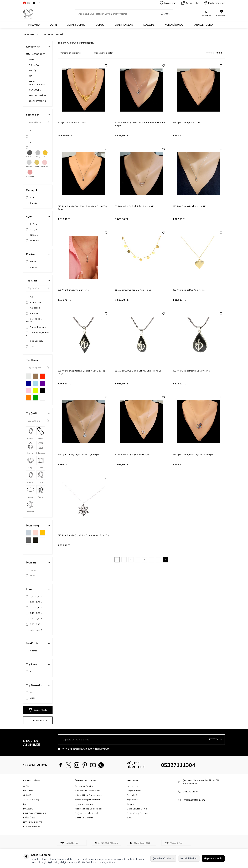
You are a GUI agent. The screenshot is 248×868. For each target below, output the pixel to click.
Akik (30, 297)
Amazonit (33, 308)
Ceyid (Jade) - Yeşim (35, 320)
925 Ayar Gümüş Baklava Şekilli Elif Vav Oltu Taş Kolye (81, 372)
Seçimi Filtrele (38, 710)
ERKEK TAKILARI (124, 25)
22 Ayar (32, 229)
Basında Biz (133, 795)
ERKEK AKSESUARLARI (37, 83)
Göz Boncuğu (35, 341)
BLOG (130, 818)
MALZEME (149, 25)
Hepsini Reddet (189, 858)
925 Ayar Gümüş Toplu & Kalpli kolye (133, 290)
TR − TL (31, 3)
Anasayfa (29, 35)
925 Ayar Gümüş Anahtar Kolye (73, 290)
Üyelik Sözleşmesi (84, 804)
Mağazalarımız (215, 3)
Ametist (32, 313)
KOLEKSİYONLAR (174, 25)
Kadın (31, 262)
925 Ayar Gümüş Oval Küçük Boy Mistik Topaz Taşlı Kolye (83, 208)
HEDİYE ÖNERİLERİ (38, 95)
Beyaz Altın (29, 164)
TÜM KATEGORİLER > (37, 54)
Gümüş (38, 154)
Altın (30, 197)
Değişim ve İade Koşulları (88, 813)
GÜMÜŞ (100, 25)
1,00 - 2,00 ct (34, 630)
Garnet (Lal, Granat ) (38, 334)
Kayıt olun (215, 739)
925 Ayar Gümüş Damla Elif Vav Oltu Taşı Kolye (138, 371)
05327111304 (178, 765)
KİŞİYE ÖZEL (35, 90)
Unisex (31, 267)
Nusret (31, 651)
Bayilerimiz (132, 800)
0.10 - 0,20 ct (34, 613)
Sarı (45, 154)
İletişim (130, 804)
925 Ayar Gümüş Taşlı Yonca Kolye (132, 454)
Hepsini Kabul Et (213, 858)
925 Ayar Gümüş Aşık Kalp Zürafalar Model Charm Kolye (140, 124)
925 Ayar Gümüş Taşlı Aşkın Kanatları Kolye (136, 206)
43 (145, 560)
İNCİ (31, 76)
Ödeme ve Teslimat (85, 786)
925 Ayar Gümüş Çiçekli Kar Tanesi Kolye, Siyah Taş (83, 535)
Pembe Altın (45, 164)
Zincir (31, 576)
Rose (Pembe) (30, 173)
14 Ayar (32, 224)
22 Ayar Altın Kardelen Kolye (72, 122)
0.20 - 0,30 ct (34, 619)
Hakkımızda (133, 786)
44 (152, 560)
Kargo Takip (190, 3)
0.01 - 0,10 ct (34, 608)
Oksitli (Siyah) (30, 154)
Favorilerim (168, 3)
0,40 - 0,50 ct (34, 597)
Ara (165, 14)
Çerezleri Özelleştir (163, 858)
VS (29, 693)
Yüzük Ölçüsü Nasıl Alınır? (88, 791)
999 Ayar (32, 240)
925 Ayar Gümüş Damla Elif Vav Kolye (191, 371)
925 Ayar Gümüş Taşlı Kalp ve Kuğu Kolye (78, 454)
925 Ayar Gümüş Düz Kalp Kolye (189, 290)
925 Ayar (32, 235)
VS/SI (31, 698)
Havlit (31, 346)
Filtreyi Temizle (38, 720)
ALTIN (54, 25)
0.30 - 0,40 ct (34, 624)
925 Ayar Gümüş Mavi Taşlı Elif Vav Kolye (193, 454)
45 (158, 560)
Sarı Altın (37, 164)
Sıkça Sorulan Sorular (137, 809)
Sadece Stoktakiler (102, 53)
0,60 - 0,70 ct (34, 602)
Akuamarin (33, 302)
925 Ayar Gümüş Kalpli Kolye (187, 122)
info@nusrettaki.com (194, 800)
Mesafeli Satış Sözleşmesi (88, 809)
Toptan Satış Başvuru (137, 813)
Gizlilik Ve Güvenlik (84, 818)
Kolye (31, 570)
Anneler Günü (204, 25)
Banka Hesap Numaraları (88, 800)
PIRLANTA (34, 25)
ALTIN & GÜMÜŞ (76, 25)
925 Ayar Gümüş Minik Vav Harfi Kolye (191, 206)
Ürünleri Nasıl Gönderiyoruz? (89, 795)
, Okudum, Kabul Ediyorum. (84, 749)
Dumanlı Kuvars (36, 327)
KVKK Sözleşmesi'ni (72, 749)
